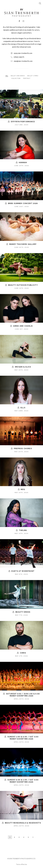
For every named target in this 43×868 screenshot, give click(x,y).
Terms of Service (21, 864)
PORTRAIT (27, 78)
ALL (7, 76)
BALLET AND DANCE (18, 76)
